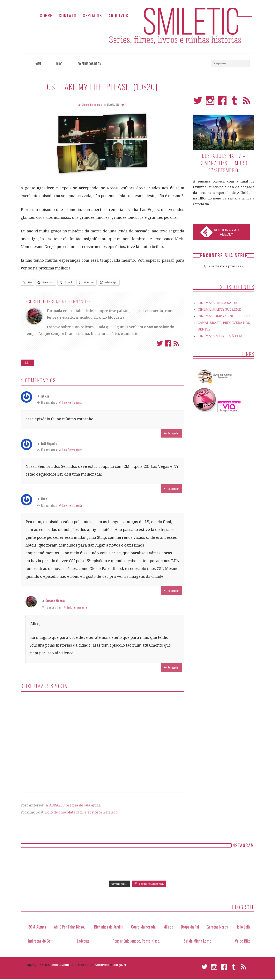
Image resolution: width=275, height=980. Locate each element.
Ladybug (83, 941)
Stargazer (119, 965)
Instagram (210, 102)
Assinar (176, 343)
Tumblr (234, 102)
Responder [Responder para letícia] (173, 433)
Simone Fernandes (72, 301)
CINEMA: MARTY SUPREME (219, 309)
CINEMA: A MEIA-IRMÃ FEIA (220, 336)
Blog (59, 64)
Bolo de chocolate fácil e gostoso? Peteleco (81, 812)
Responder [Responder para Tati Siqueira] (173, 489)
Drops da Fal (190, 927)
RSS (246, 102)
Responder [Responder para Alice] (173, 591)
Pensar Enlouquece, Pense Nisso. (136, 941)
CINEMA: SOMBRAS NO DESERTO (224, 316)
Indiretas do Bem (41, 941)
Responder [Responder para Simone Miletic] (173, 667)
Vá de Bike (243, 941)
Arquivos (118, 15)
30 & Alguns (37, 927)
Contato (68, 15)
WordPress (102, 965)
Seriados (93, 15)
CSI (27, 363)
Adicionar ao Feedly (227, 232)
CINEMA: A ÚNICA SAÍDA (217, 303)
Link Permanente (72, 402)
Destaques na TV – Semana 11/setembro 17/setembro (224, 163)
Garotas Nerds (217, 927)
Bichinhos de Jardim (109, 927)
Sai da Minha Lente (197, 941)
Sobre (46, 15)
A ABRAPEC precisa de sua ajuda (73, 805)
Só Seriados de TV (89, 64)
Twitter (160, 343)
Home (38, 64)
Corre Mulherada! (144, 927)
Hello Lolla (243, 927)
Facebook (168, 343)
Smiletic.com (60, 965)
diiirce (169, 927)
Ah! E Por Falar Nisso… (70, 927)
